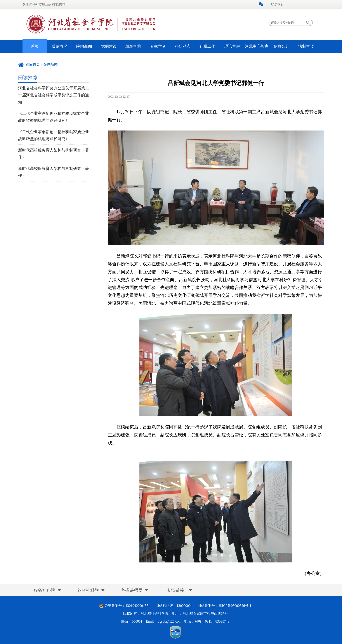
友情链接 (175, 590)
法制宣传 (306, 46)
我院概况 (59, 46)
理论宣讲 (232, 46)
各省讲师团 (132, 590)
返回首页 (33, 64)
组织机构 (133, 46)
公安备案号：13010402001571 (127, 606)
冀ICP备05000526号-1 (235, 606)
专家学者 (158, 46)
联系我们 (277, 4)
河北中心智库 (257, 46)
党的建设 (109, 46)
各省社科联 (88, 590)
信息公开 (281, 46)
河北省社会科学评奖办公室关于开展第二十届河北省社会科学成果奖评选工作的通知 (54, 95)
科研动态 (183, 46)
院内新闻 (84, 46)
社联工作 (207, 46)
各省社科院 (44, 590)
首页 (35, 46)
